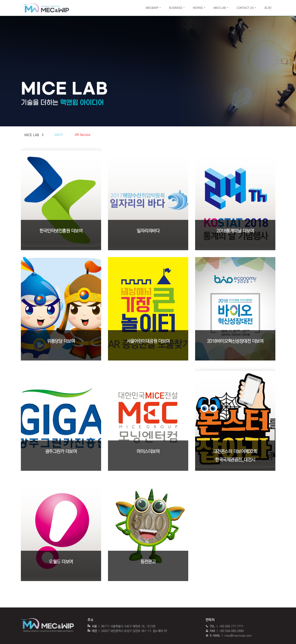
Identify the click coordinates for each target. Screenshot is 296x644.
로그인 (268, 8)
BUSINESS (176, 8)
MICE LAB (220, 8)
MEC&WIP (152, 8)
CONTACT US (245, 8)
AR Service (83, 135)
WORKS (198, 8)
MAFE (59, 135)
